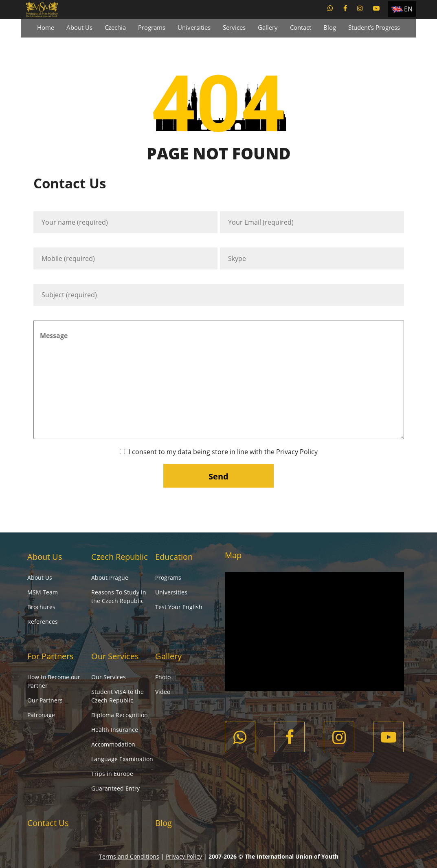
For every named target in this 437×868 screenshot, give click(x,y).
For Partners (51, 656)
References (43, 622)
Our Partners (45, 700)
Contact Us (48, 823)
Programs (152, 27)
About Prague (110, 578)
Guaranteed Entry (115, 788)
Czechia (115, 27)
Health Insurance (115, 730)
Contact (301, 27)
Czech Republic (120, 557)
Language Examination (122, 759)
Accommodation (113, 744)
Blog (330, 27)
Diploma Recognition (120, 715)
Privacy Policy (297, 452)
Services (234, 27)
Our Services (115, 656)
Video (163, 692)
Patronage (41, 715)
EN (408, 9)
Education (174, 557)
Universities (194, 27)
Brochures (41, 607)
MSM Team (43, 592)
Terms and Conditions (129, 856)
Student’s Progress (374, 27)
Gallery (268, 27)
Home (46, 27)
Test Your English (179, 607)
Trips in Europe (112, 774)
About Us (79, 27)
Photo (163, 677)
